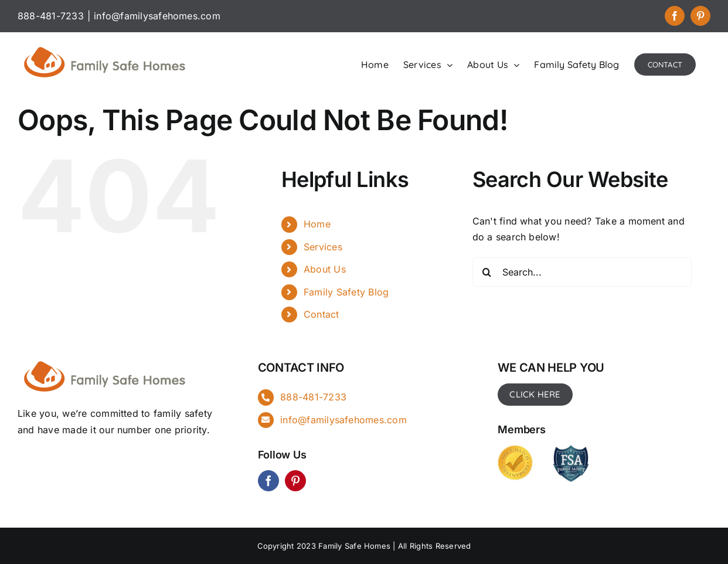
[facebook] (268, 481)
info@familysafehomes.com (157, 16)
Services (323, 247)
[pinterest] (295, 481)
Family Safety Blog (346, 292)
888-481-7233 (313, 397)
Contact (322, 314)
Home (317, 224)
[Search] (487, 272)
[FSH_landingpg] (106, 359)
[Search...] (582, 272)
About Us (325, 269)
